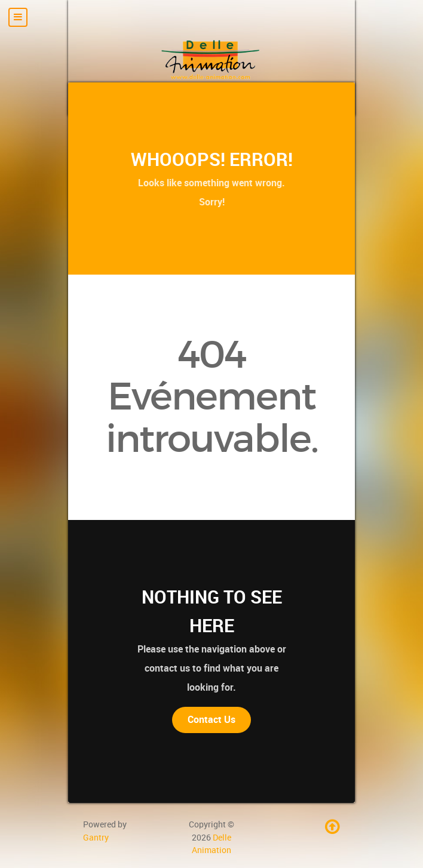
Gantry (96, 838)
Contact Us (211, 720)
